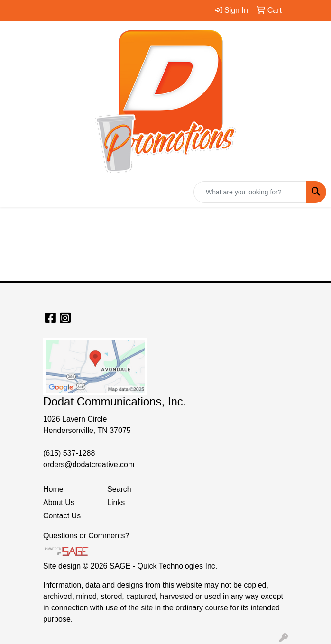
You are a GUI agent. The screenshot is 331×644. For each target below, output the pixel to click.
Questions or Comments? (86, 536)
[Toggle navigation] (15, 192)
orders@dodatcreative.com (89, 465)
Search (119, 489)
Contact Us (62, 516)
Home (53, 489)
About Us (59, 502)
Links (116, 502)
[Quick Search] (250, 192)
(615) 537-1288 (69, 453)
